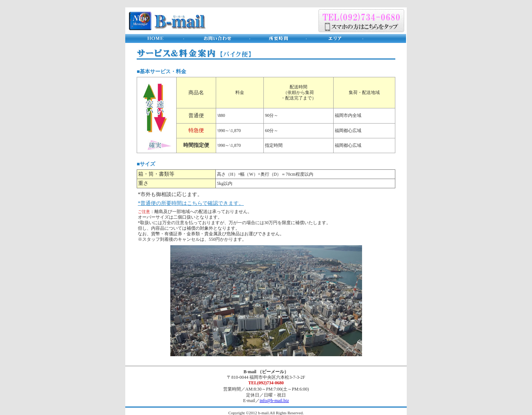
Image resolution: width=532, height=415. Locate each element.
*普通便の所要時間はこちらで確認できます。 (191, 203)
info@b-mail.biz (274, 401)
